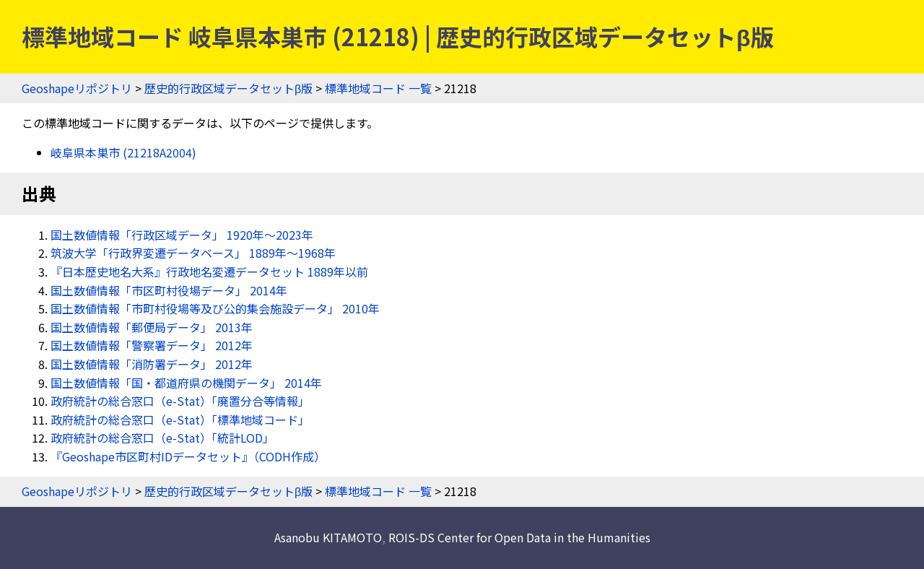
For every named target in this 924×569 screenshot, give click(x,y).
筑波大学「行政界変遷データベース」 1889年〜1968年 (193, 253)
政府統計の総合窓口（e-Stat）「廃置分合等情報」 (180, 401)
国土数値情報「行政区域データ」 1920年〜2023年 (182, 235)
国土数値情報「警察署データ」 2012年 (152, 345)
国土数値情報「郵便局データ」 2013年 (152, 327)
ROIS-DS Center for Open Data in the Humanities (519, 537)
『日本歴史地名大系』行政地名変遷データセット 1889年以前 (209, 272)
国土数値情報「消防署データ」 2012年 (152, 364)
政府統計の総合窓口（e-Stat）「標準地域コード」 (180, 420)
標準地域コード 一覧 (378, 88)
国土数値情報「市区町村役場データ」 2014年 (169, 290)
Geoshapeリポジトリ (77, 88)
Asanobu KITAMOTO (328, 537)
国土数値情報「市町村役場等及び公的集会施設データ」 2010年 (215, 308)
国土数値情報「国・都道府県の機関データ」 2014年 (186, 383)
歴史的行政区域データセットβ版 (228, 88)
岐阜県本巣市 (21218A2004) (123, 152)
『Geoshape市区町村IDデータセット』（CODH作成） (188, 456)
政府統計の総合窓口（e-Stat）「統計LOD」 (162, 438)
